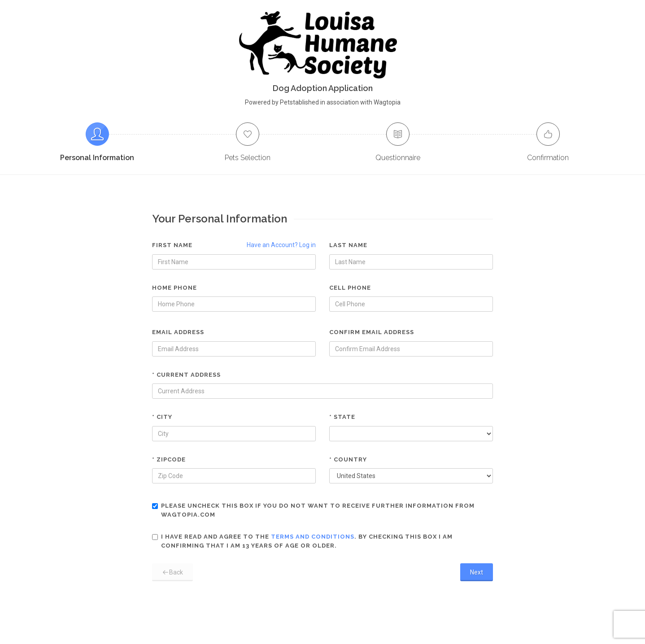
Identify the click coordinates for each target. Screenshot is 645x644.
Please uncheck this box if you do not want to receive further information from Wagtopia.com (313, 510)
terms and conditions (313, 537)
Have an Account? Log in (281, 245)
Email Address (178, 332)
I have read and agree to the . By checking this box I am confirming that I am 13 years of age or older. (302, 541)
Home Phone (174, 288)
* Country (348, 459)
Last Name (348, 245)
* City (162, 417)
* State (342, 417)
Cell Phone (350, 288)
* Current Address (186, 375)
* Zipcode (169, 459)
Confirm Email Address (372, 332)
